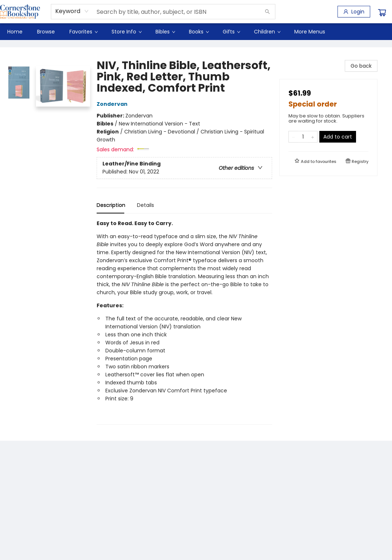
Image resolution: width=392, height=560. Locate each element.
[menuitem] (15, 32)
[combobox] (72, 11)
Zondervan (113, 104)
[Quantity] (303, 137)
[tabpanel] (184, 322)
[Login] (354, 12)
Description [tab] (111, 205)
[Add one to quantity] (313, 137)
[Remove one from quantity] (293, 137)
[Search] (267, 12)
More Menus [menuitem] (310, 32)
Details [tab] (146, 205)
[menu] (196, 32)
